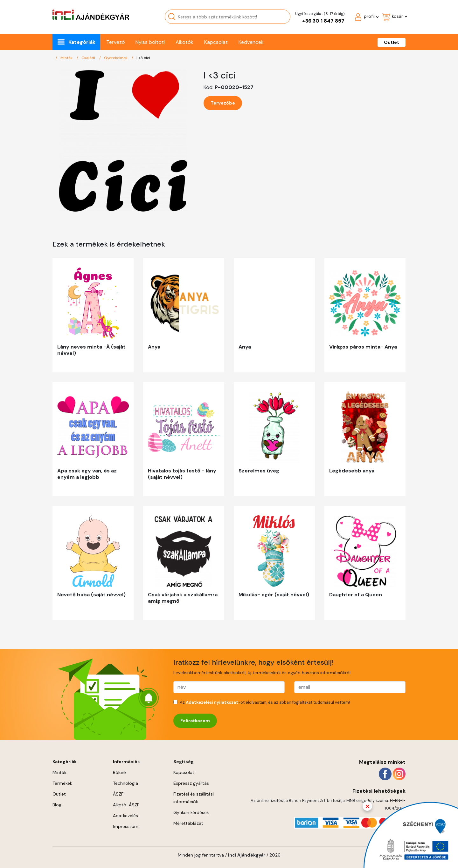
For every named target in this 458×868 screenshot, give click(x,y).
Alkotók (184, 42)
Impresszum (126, 826)
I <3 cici (143, 58)
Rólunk (120, 772)
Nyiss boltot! (150, 42)
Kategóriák (82, 42)
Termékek (62, 783)
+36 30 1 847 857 (323, 21)
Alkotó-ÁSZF (126, 805)
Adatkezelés (125, 816)
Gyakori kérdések (191, 812)
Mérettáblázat (188, 823)
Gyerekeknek (116, 58)
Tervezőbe (223, 103)
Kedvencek (251, 42)
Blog (57, 805)
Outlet (392, 42)
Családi (89, 58)
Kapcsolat (216, 42)
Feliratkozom (195, 721)
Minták (67, 58)
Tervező (115, 42)
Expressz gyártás (191, 783)
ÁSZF (118, 794)
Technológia (125, 783)
